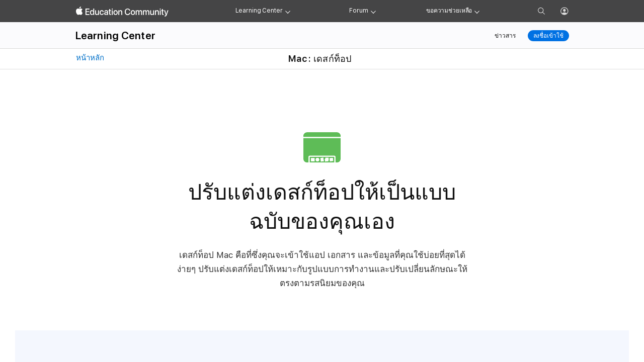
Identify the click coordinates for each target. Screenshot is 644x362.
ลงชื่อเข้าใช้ (548, 36)
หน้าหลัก (89, 58)
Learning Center (259, 11)
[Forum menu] (373, 11)
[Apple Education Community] (122, 12)
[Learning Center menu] (288, 11)
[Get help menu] (477, 11)
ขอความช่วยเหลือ (449, 11)
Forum (358, 11)
